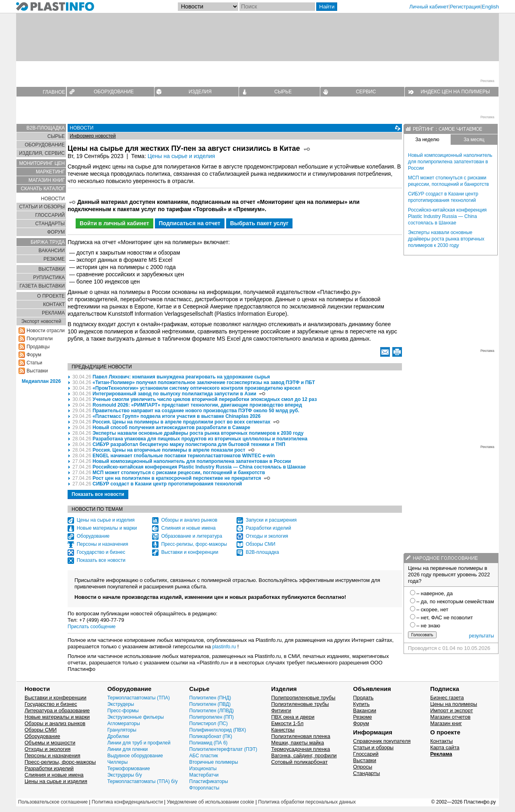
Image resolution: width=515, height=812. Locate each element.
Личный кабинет (429, 7)
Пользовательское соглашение (53, 802)
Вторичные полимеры (213, 762)
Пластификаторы (208, 781)
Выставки (37, 371)
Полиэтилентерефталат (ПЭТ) (223, 749)
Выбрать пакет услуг (260, 223)
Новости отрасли (46, 331)
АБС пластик (203, 756)
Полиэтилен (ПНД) (210, 698)
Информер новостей (93, 136)
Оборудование (93, 536)
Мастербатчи (204, 775)
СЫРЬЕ (283, 92)
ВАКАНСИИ (52, 251)
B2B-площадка (263, 552)
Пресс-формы (123, 711)
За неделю (427, 140)
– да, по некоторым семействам (455, 601)
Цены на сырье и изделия (181, 156)
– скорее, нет (432, 610)
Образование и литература (192, 536)
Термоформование (129, 769)
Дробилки (118, 736)
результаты (482, 636)
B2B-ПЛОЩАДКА (46, 128)
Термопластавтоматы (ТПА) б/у (143, 781)
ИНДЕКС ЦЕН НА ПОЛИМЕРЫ (455, 92)
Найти (327, 7)
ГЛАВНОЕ (54, 92)
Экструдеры (121, 704)
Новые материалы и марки (107, 528)
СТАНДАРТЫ (50, 224)
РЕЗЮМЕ (54, 259)
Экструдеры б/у (125, 775)
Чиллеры (118, 762)
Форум (34, 355)
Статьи (34, 363)
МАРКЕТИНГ (50, 172)
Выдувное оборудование (135, 756)
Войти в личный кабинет (114, 223)
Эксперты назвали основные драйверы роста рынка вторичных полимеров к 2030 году (446, 239)
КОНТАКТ (54, 304)
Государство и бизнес (101, 552)
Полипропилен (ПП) (211, 717)
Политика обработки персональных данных (307, 802)
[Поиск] (277, 7)
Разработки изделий (269, 528)
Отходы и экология (267, 536)
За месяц (474, 140)
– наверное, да (435, 593)
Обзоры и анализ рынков (190, 520)
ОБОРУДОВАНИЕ (114, 92)
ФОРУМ (56, 232)
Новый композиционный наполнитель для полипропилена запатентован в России (450, 162)
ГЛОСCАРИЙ (50, 215)
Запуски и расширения (271, 520)
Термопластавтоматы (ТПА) (139, 698)
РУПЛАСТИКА (49, 278)
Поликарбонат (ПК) (211, 736)
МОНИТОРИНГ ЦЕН (42, 163)
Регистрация (465, 7)
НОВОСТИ (53, 199)
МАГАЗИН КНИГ (47, 180)
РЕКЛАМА (53, 313)
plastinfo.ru (224, 647)
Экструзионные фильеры (136, 717)
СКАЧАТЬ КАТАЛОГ (43, 189)
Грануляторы (122, 730)
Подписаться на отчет (190, 223)
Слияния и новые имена (188, 528)
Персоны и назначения (103, 544)
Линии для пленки (128, 749)
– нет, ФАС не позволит (445, 618)
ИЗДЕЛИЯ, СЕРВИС (42, 153)
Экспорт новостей (41, 321)
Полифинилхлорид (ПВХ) (217, 730)
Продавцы (38, 347)
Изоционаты (203, 769)
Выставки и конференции (190, 552)
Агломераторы (124, 724)
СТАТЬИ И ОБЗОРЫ (42, 207)
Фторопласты (204, 788)
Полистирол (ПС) (208, 724)
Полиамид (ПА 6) (208, 743)
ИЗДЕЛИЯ (200, 92)
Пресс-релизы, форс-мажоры (194, 544)
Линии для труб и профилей (139, 743)
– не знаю (428, 626)
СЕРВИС (366, 92)
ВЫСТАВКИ (52, 269)
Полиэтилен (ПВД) (210, 704)
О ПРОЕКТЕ (51, 296)
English (490, 7)
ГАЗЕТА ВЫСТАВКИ (42, 286)
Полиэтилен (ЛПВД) (211, 711)
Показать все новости (98, 494)
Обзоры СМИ (261, 544)
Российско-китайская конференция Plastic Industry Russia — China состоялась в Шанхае (447, 216)
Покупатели (40, 339)
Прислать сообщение (92, 627)
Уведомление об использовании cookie (210, 802)
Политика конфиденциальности (127, 802)
